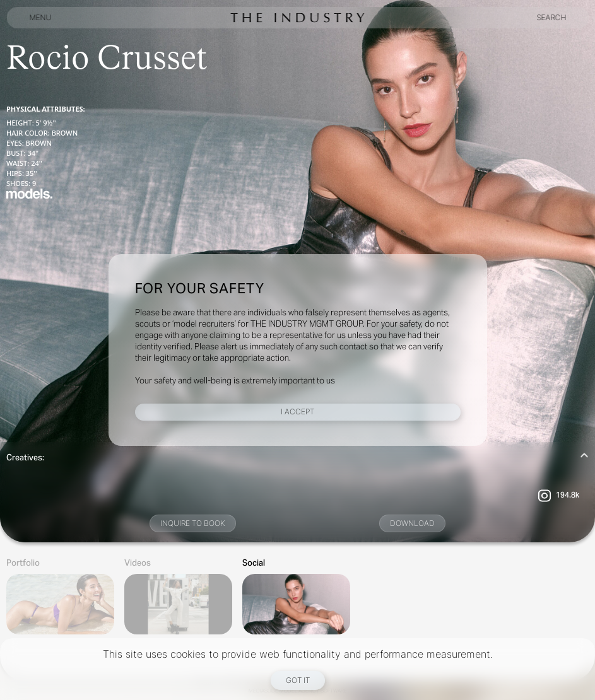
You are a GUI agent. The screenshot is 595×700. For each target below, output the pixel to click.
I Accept (297, 411)
